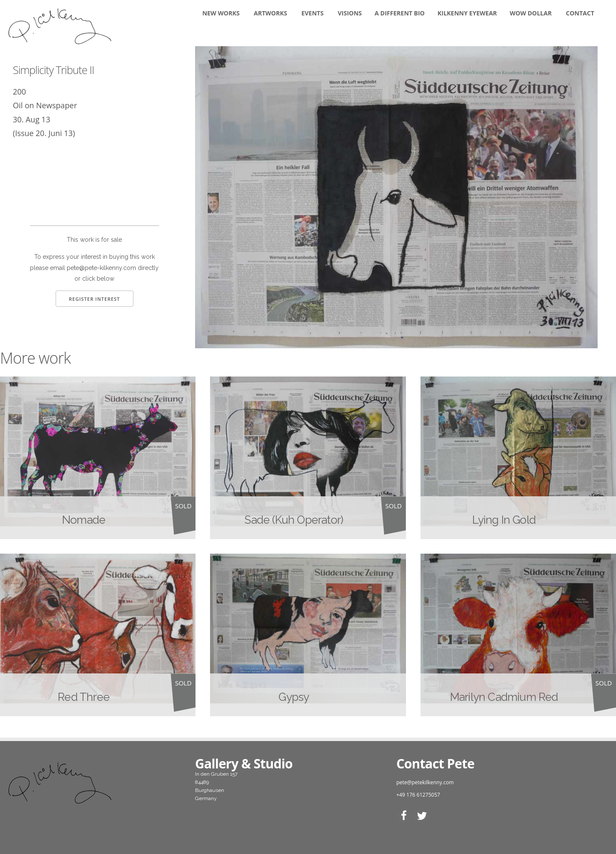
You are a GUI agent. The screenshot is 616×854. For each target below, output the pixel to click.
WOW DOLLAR (531, 13)
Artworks (270, 13)
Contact (580, 13)
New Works (221, 13)
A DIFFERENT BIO (400, 13)
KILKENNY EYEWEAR (467, 13)
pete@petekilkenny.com (425, 782)
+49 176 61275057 (418, 795)
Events (312, 13)
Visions (350, 13)
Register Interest (95, 299)
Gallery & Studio (244, 764)
